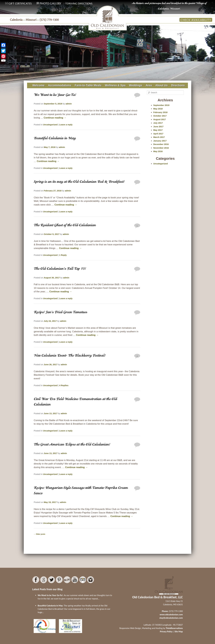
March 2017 (159, 137)
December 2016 (161, 144)
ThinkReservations (174, 628)
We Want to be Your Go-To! (55, 95)
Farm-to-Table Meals (88, 85)
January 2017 (160, 141)
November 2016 (161, 148)
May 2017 (158, 130)
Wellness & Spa (115, 85)
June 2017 (158, 127)
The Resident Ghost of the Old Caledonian (65, 225)
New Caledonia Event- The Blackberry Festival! (70, 356)
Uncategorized (50, 125)
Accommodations (60, 85)
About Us (162, 85)
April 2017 (158, 134)
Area (149, 85)
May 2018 (158, 109)
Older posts (40, 534)
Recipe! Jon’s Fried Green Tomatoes (60, 312)
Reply (63, 255)
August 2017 (160, 119)
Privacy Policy (166, 632)
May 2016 (158, 151)
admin (69, 104)
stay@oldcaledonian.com (171, 618)
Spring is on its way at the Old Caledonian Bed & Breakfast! (79, 182)
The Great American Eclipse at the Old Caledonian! (72, 445)
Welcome (38, 85)
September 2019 (161, 105)
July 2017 (158, 123)
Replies (64, 385)
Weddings (136, 85)
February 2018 (160, 112)
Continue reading (55, 118)
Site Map (179, 632)
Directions (178, 85)
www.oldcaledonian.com (171, 615)
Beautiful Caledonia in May (55, 138)
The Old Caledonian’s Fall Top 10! (60, 269)
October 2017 (160, 116)
